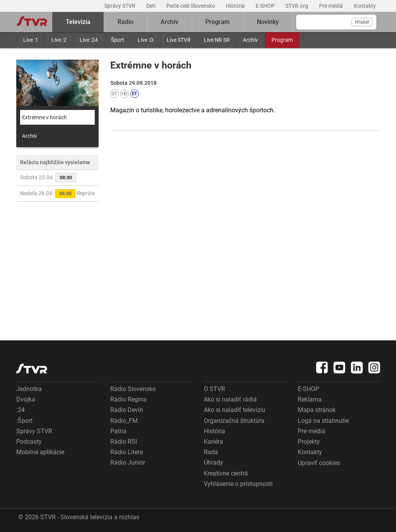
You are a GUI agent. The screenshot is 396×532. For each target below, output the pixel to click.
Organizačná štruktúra (234, 421)
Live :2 (59, 40)
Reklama (310, 399)
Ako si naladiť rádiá (230, 399)
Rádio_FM (124, 421)
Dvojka (26, 399)
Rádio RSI (124, 442)
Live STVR (179, 40)
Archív (250, 40)
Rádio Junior (128, 462)
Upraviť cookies (319, 463)
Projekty (309, 442)
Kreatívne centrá (226, 473)
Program (282, 40)
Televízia (78, 22)
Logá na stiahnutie (323, 421)
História (236, 6)
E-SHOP (266, 6)
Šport (118, 40)
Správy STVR (120, 6)
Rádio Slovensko (133, 389)
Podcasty (29, 442)
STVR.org (297, 6)
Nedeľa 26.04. (57, 194)
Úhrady (213, 462)
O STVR (214, 389)
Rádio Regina (128, 399)
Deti (151, 6)
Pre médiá (332, 6)
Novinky (268, 22)
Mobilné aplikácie (40, 452)
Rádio (125, 22)
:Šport (24, 421)
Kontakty (365, 6)
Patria (118, 431)
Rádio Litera (127, 452)
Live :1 (31, 40)
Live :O (146, 40)
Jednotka (29, 389)
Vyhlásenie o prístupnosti (238, 484)
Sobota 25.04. (48, 178)
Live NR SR (217, 40)
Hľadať (362, 22)
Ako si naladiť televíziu (235, 410)
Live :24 (89, 40)
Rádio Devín (127, 410)
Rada (211, 452)
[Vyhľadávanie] (336, 22)
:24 (20, 410)
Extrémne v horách (44, 117)
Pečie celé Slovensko (191, 6)
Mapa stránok (317, 410)
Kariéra (213, 442)
